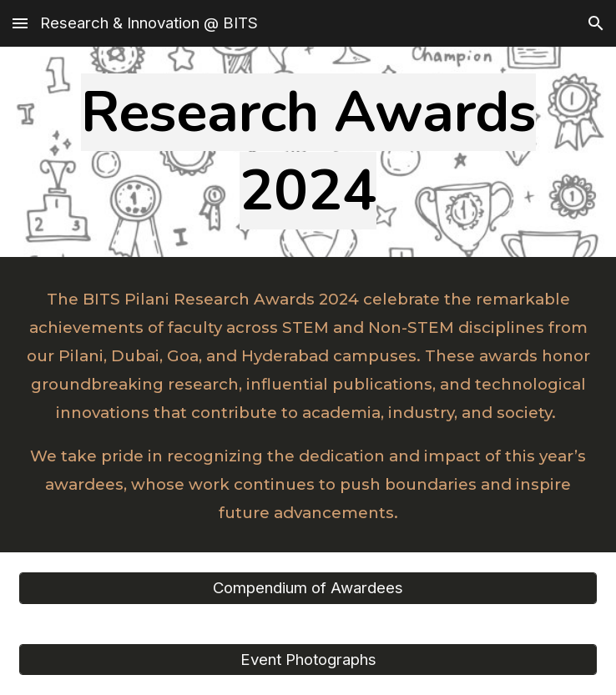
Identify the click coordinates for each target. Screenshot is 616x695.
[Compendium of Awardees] (308, 588)
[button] (20, 23)
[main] (308, 152)
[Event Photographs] (308, 659)
